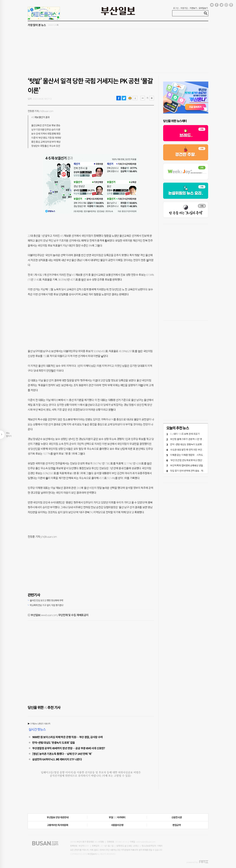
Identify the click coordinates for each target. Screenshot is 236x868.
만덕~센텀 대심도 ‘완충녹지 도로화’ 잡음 (54, 742)
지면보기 (193, 8)
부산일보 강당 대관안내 (58, 817)
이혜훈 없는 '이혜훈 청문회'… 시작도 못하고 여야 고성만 (195, 455)
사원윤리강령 (117, 825)
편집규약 (177, 825)
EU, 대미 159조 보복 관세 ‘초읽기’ (185, 434)
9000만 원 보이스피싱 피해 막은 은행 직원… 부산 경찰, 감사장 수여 (67, 737)
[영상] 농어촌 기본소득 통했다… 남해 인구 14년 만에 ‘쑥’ (62, 754)
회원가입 (184, 8)
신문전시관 (177, 817)
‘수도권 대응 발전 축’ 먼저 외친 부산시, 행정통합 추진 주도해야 (198, 450)
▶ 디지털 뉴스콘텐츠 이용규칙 (39, 724)
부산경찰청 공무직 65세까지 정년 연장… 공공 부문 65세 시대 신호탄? (69, 748)
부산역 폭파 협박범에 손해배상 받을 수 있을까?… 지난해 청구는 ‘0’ (200, 465)
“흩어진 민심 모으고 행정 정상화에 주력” (46, 600)
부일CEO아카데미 (117, 817)
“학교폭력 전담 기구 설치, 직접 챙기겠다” (47, 605)
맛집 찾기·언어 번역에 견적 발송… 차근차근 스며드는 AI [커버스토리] (201, 471)
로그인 (176, 8)
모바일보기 (203, 8)
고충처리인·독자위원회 (58, 825)
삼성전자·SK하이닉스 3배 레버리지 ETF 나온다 (57, 759)
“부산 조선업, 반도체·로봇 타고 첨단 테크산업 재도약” (194, 460)
